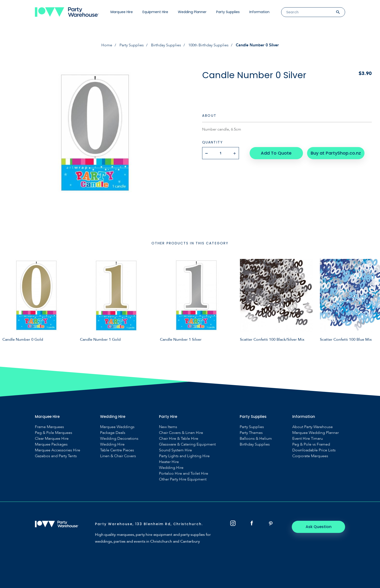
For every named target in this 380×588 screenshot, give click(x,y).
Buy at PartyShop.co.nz (336, 153)
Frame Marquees (49, 427)
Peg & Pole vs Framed (311, 444)
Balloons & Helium (256, 439)
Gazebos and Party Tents (56, 456)
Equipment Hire (155, 12)
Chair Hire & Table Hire (179, 439)
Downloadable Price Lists (314, 450)
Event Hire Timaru (308, 439)
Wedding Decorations (119, 439)
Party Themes (251, 433)
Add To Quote (276, 153)
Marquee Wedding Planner (316, 433)
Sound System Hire (175, 450)
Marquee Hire (122, 12)
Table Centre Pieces (117, 450)
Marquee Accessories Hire (58, 450)
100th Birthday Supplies (208, 45)
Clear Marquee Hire (52, 439)
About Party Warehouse (313, 427)
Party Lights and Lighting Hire (184, 456)
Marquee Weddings (117, 427)
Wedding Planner (192, 12)
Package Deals (113, 433)
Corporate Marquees (310, 456)
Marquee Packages (51, 444)
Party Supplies (228, 12)
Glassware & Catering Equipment (187, 444)
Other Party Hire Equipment (183, 479)
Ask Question (319, 527)
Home (107, 45)
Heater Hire (169, 462)
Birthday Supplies (166, 45)
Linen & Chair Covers (118, 456)
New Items (168, 427)
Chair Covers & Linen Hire (181, 433)
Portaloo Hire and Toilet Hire (184, 474)
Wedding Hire (112, 444)
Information (259, 12)
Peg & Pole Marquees (54, 433)
